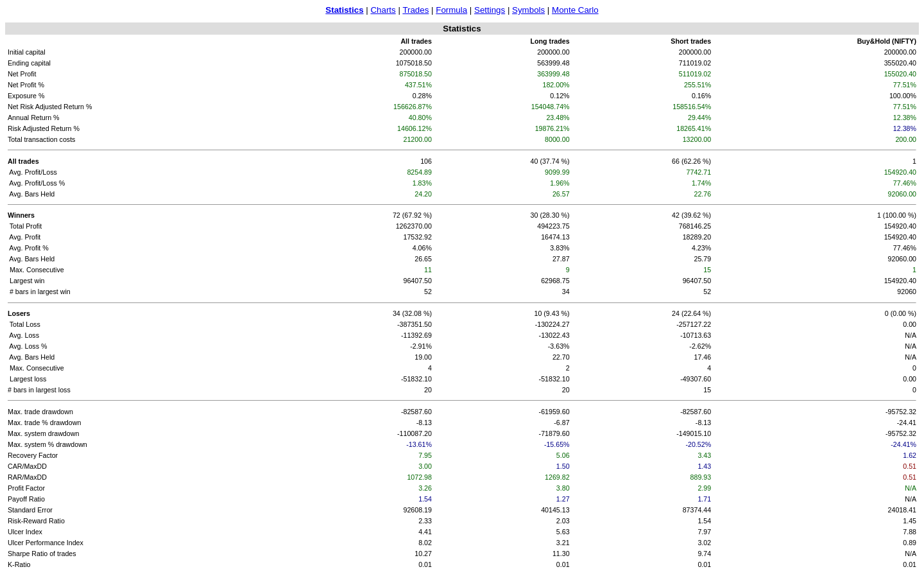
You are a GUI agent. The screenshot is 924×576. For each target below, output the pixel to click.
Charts (383, 10)
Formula (451, 10)
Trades (415, 10)
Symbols (528, 10)
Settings (490, 10)
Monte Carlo (575, 10)
